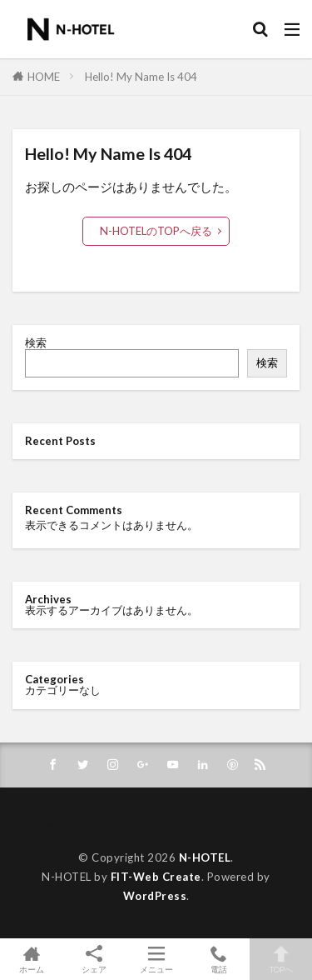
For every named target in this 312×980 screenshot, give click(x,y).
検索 (36, 342)
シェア (94, 960)
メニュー (156, 959)
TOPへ (281, 959)
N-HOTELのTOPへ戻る (156, 231)
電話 (218, 959)
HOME (44, 77)
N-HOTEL (205, 857)
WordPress (155, 896)
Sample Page (59, 826)
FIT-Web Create (156, 877)
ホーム (31, 959)
